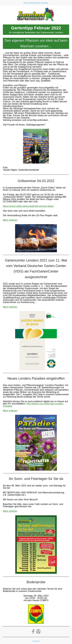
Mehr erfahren (10, 220)
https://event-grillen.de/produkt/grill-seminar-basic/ (28, 206)
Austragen (36, 641)
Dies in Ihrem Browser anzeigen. (36, 3)
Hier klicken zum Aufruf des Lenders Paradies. (33, 405)
